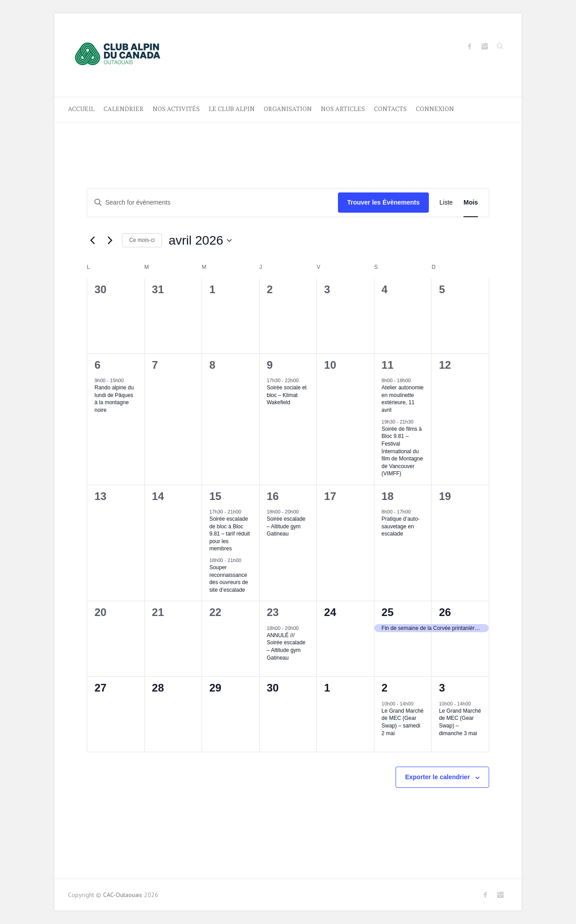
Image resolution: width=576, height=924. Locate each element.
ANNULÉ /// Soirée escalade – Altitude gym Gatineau (286, 647)
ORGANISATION (288, 109)
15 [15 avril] (215, 496)
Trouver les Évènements (383, 202)
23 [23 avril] (273, 612)
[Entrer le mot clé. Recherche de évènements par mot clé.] (213, 203)
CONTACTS (390, 109)
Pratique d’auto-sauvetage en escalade (401, 526)
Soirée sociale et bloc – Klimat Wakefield (287, 395)
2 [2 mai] (385, 688)
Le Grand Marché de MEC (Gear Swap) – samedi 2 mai (403, 722)
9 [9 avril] (270, 365)
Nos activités (176, 109)
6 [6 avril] (97, 365)
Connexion (435, 109)
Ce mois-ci (142, 240)
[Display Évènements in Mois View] (471, 203)
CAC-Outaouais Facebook (470, 46)
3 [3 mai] (442, 688)
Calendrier (124, 109)
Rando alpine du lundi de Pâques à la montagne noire (114, 399)
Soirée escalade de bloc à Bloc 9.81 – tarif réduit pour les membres (229, 534)
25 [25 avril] (388, 612)
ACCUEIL (81, 109)
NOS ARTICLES (343, 109)
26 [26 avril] (445, 612)
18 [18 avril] (388, 496)
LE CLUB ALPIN (232, 109)
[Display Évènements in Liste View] (446, 203)
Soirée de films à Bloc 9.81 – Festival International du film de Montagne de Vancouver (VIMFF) (402, 451)
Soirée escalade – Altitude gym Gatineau (286, 526)
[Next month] (110, 241)
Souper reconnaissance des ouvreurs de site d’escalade (229, 579)
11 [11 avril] (388, 365)
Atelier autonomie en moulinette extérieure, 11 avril (403, 399)
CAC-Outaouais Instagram (485, 46)
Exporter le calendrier (437, 777)
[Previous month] (92, 241)
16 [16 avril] (273, 496)
